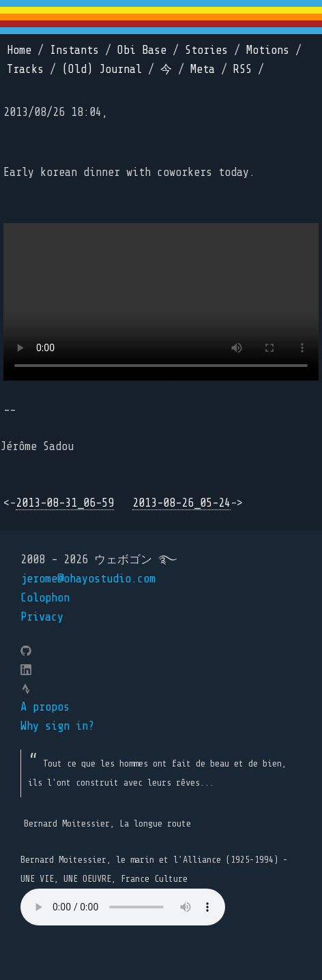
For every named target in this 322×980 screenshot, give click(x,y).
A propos (45, 707)
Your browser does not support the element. (123, 907)
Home (19, 50)
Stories (206, 50)
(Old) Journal (102, 69)
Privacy (42, 617)
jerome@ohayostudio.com (88, 579)
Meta (203, 69)
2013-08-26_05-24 (181, 503)
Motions (268, 50)
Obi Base (142, 50)
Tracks (25, 69)
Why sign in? (57, 726)
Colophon (45, 598)
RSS (243, 69)
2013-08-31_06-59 (65, 503)
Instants (74, 50)
